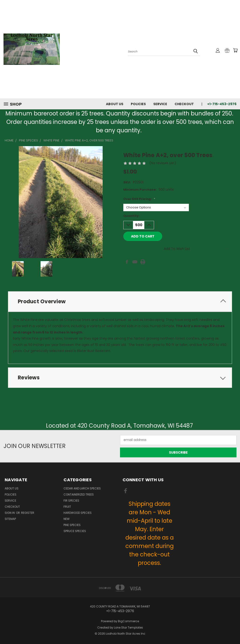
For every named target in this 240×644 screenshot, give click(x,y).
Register (28, 513)
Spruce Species (75, 531)
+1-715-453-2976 (222, 104)
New (67, 519)
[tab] (120, 302)
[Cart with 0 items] (235, 50)
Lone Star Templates (128, 627)
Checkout (184, 104)
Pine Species (72, 525)
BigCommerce (128, 621)
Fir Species (71, 501)
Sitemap (10, 519)
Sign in (10, 513)
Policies (138, 104)
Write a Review (192, 163)
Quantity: (131, 216)
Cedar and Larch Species (82, 488)
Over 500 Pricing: (139, 199)
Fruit (67, 507)
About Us (115, 104)
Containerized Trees (79, 494)
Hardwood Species (78, 513)
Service (160, 104)
